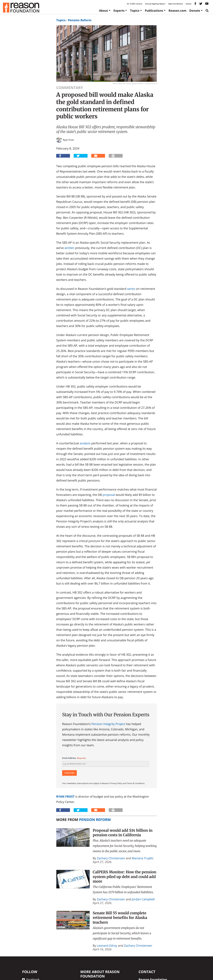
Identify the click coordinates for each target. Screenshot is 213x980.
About (103, 11)
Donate (195, 11)
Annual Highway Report (155, 4)
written (70, 248)
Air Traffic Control (135, 4)
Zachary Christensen (111, 858)
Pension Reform (80, 20)
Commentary (70, 88)
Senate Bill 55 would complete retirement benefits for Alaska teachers (120, 918)
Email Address (74, 758)
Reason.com (177, 11)
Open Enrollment (176, 4)
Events (189, 4)
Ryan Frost (65, 796)
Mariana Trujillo (143, 858)
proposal (109, 495)
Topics (135, 11)
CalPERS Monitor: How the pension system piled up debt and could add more (125, 877)
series (131, 289)
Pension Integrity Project (108, 724)
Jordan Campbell (143, 899)
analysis (85, 443)
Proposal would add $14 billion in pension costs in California (123, 833)
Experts (119, 11)
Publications (154, 11)
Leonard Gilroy (107, 946)
